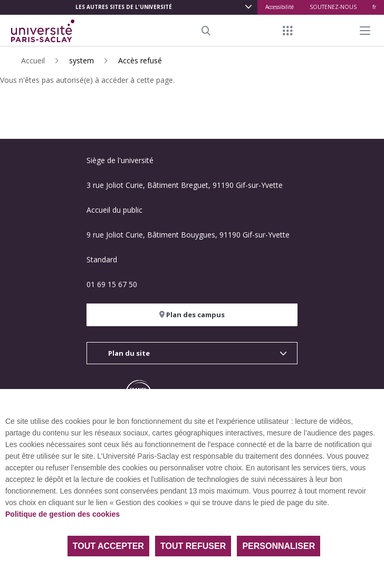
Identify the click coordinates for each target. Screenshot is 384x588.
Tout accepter (108, 546)
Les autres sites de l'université (124, 7)
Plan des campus (192, 315)
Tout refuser (193, 546)
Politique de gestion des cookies (63, 514)
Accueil (33, 60)
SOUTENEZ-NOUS (333, 7)
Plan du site (129, 353)
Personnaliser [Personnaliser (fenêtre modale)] (279, 546)
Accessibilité (280, 7)
